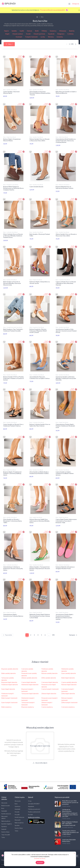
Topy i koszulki (6, 834)
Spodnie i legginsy (7, 823)
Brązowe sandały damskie (10, 668)
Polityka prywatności (34, 809)
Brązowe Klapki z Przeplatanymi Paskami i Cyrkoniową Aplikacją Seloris (12, 473)
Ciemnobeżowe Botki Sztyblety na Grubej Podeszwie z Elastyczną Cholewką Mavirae (66, 141)
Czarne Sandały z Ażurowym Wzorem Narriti (11, 92)
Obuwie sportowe (39, 34)
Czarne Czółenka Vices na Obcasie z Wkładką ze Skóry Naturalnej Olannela (66, 283)
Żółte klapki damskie (68, 693)
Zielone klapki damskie (49, 693)
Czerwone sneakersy (68, 706)
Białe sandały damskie (9, 673)
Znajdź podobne (20, 57)
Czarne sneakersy (47, 706)
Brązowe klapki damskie (9, 682)
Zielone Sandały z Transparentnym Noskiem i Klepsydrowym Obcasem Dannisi (40, 568)
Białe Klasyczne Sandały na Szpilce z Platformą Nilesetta (66, 92)
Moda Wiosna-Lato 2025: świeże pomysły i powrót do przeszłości (70, 802)
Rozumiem (40, 862)
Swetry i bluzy (5, 831)
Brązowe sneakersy (28, 706)
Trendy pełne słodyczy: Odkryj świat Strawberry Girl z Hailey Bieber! (70, 832)
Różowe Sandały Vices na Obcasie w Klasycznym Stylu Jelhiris (39, 140)
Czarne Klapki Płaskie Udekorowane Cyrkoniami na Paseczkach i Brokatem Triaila (66, 521)
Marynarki (18, 819)
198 (53, 634)
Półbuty (44, 31)
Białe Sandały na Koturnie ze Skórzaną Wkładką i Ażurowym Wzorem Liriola (12, 283)
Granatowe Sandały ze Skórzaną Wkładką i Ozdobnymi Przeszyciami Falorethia (66, 378)
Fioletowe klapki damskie (10, 684)
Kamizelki (4, 810)
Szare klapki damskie (8, 688)
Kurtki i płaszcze (6, 813)
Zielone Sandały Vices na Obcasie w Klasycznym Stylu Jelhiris (66, 235)
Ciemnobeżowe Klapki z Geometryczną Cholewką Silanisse (13, 615)
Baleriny (72, 31)
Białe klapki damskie (68, 677)
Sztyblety (60, 37)
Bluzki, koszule (6, 805)
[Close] (79, 10)
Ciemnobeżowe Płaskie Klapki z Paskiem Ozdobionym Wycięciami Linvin (65, 426)
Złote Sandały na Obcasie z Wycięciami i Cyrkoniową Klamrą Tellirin (12, 521)
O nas (30, 800)
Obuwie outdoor (18, 34)
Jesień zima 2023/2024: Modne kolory (69, 840)
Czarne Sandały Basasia (36, 187)
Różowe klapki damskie (69, 684)
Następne (73, 634)
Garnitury (18, 806)
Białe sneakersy (6, 706)
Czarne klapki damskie (29, 682)
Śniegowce (61, 34)
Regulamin (31, 806)
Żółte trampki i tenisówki (69, 702)
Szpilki (22, 31)
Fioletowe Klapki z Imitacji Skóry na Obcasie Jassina (40, 282)
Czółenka (70, 34)
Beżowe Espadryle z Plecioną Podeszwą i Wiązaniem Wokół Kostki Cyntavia (38, 331)
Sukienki (4, 829)
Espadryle (51, 34)
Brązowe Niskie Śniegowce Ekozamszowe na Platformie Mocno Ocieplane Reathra (13, 188)
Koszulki (17, 814)
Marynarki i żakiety (5, 817)
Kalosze (29, 31)
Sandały (14, 31)
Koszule (17, 811)
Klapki (7, 34)
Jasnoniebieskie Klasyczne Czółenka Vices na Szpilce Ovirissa (40, 377)
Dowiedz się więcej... (40, 858)
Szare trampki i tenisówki (9, 702)
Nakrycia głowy (6, 820)
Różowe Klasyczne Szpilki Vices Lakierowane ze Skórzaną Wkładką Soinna (39, 521)
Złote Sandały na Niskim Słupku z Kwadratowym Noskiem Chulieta (39, 472)
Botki (37, 31)
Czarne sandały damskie (69, 682)
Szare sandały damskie (69, 673)
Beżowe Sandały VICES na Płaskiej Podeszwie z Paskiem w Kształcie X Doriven (14, 378)
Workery (51, 37)
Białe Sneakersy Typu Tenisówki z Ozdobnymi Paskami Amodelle (13, 330)
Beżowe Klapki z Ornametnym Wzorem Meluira (12, 140)
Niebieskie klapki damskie (30, 684)
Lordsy (43, 37)
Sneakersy (53, 31)
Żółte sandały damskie (49, 677)
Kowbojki (19, 37)
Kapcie (6, 31)
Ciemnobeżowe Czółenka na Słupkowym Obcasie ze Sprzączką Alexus (13, 568)
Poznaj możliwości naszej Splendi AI (54, 10)
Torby (3, 837)
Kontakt (30, 814)
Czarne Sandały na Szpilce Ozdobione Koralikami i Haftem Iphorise (65, 473)
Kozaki (28, 34)
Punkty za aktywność (34, 811)
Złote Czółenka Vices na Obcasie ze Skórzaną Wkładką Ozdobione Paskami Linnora (13, 236)
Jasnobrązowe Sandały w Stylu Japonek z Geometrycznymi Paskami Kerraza (66, 331)
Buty (3, 808)
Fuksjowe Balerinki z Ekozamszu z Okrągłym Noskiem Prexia (65, 567)
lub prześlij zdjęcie (40, 762)
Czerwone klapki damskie (50, 682)
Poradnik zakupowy (68, 827)
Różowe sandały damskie (49, 673)
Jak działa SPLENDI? (34, 803)
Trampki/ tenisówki (31, 37)
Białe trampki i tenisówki (9, 697)
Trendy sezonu (66, 806)
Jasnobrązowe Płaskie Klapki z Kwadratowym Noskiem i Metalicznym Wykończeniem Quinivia (64, 616)
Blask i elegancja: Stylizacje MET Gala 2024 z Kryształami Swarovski (70, 823)
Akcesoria (4, 802)
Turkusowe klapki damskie (30, 693)
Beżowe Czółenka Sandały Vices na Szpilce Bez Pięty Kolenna (40, 425)
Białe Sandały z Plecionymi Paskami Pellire (40, 235)
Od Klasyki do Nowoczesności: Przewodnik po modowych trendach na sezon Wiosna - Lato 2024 (70, 812)
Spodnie (17, 825)
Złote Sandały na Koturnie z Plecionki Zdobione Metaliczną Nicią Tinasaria (40, 93)
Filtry (9, 44)
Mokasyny (63, 31)
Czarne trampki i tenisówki (50, 688)
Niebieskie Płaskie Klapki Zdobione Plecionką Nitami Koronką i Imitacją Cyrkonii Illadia (40, 616)
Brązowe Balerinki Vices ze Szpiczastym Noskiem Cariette (64, 187)
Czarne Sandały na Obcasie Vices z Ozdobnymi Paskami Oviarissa (13, 425)
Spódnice (4, 826)
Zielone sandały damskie (29, 677)
